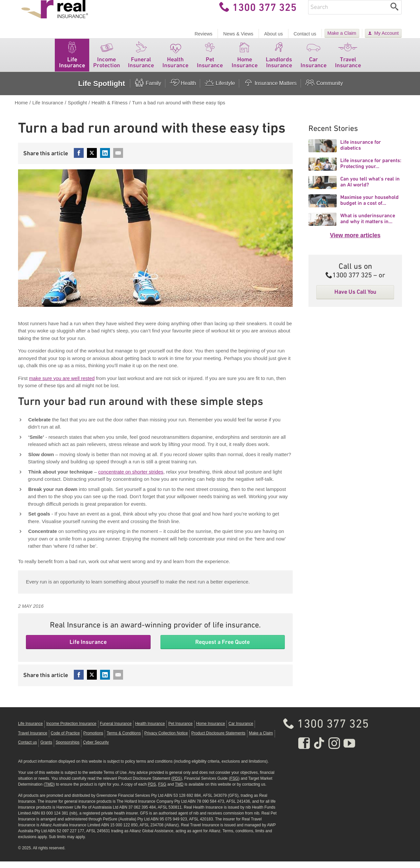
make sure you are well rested (62, 385)
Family (148, 90)
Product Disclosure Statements (218, 740)
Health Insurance (175, 60)
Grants (46, 749)
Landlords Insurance (279, 60)
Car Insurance (314, 60)
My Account (387, 33)
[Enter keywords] (348, 14)
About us (273, 34)
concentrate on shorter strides (131, 478)
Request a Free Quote (222, 648)
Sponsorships (68, 749)
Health (183, 90)
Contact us (305, 34)
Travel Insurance (348, 60)
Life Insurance (72, 60)
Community (324, 90)
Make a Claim (342, 33)
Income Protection (106, 60)
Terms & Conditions (124, 740)
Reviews (203, 34)
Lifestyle (220, 90)
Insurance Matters (270, 90)
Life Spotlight (102, 90)
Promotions (93, 740)
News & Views (238, 34)
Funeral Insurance (141, 60)
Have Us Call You (355, 298)
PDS (177, 785)
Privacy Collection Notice (166, 740)
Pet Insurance (210, 60)
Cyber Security (96, 749)
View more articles (355, 242)
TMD (49, 791)
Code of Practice (65, 740)
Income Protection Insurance (71, 730)
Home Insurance (245, 60)
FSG (234, 785)
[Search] (395, 14)
